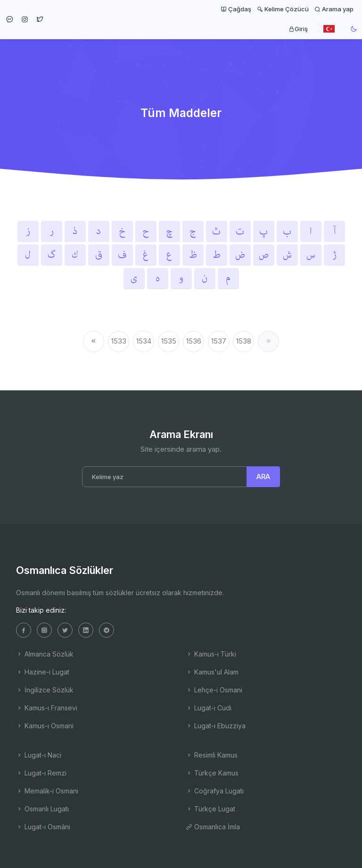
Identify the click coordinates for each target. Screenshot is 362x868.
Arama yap (334, 9)
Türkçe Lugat (210, 809)
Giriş (298, 29)
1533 (119, 341)
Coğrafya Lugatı (215, 791)
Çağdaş (236, 9)
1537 (219, 341)
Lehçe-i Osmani (214, 690)
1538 (244, 341)
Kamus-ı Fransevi (47, 708)
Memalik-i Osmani (47, 791)
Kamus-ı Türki (211, 654)
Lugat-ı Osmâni (43, 827)
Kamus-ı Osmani (45, 726)
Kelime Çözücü (283, 9)
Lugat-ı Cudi (209, 708)
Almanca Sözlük (45, 654)
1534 (144, 341)
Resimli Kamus (212, 755)
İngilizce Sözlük (45, 690)
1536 (194, 341)
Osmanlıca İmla (213, 827)
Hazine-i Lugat (43, 672)
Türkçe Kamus (212, 773)
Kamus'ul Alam (212, 672)
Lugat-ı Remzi (41, 773)
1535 (169, 341)
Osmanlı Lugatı (42, 809)
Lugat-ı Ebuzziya (216, 726)
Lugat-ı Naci (39, 755)
